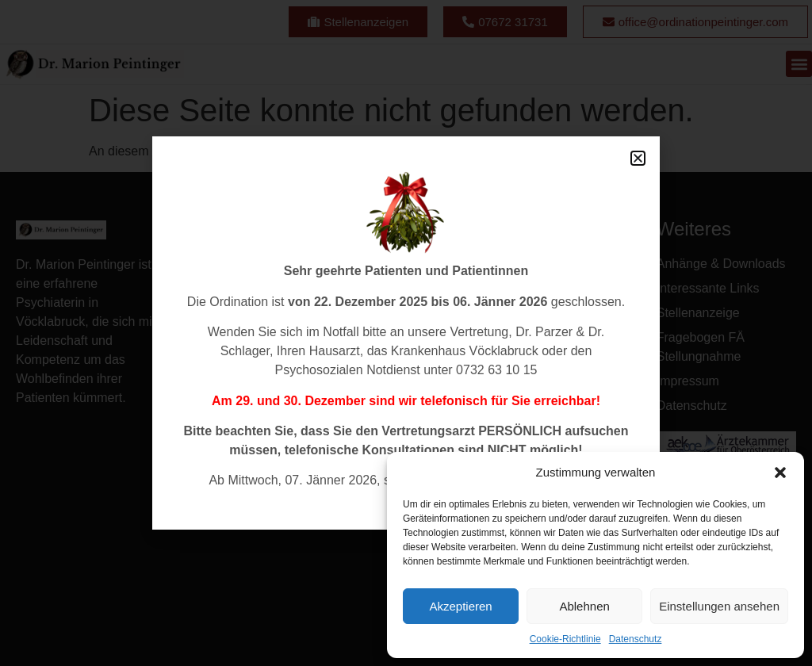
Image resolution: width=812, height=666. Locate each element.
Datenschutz (636, 639)
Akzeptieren (460, 606)
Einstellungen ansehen (719, 606)
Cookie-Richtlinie (565, 639)
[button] (780, 473)
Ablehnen (584, 606)
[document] (406, 333)
